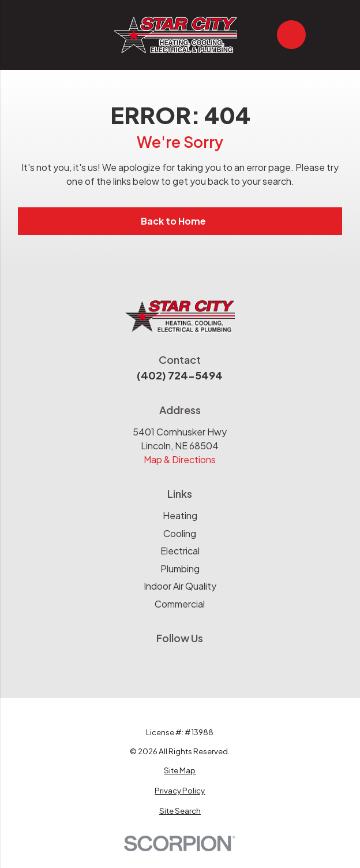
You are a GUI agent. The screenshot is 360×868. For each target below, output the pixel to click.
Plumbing (180, 569)
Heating (180, 515)
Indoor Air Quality (180, 586)
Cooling (180, 533)
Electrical (180, 551)
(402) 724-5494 (180, 375)
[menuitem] (180, 770)
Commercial (180, 604)
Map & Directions (180, 459)
